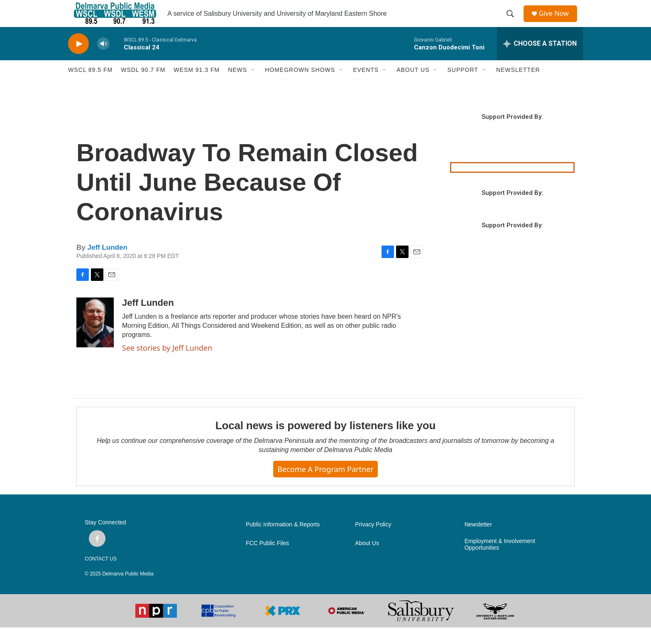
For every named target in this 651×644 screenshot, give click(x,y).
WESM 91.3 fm (197, 86)
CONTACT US (101, 575)
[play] (78, 60)
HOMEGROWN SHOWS (300, 86)
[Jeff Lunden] (95, 339)
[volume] (103, 60)
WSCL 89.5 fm (90, 86)
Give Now (558, 22)
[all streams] (540, 60)
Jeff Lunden (107, 264)
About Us (367, 560)
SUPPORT (463, 86)
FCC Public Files (267, 560)
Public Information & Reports (283, 541)
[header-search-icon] (513, 22)
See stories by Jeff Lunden (167, 364)
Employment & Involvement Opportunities (500, 561)
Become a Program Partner (325, 486)
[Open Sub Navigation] (253, 86)
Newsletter (478, 541)
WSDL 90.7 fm (143, 86)
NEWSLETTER (518, 86)
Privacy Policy (373, 541)
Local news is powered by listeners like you (325, 442)
